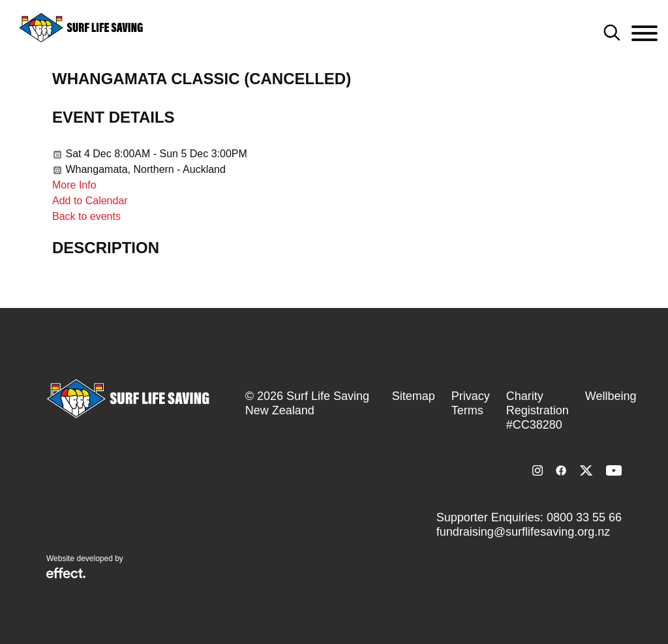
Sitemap (414, 396)
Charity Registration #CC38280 (538, 410)
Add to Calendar (90, 201)
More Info (74, 185)
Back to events (86, 216)
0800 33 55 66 (584, 517)
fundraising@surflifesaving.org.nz (523, 532)
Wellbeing (611, 396)
